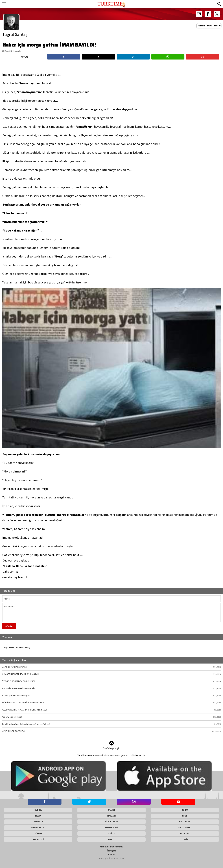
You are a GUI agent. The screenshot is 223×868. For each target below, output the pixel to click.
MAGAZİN (111, 816)
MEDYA (38, 816)
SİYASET (111, 810)
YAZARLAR (38, 822)
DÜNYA (185, 810)
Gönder (9, 626)
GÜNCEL (38, 810)
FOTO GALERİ (111, 828)
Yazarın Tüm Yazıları (208, 26)
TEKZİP (185, 839)
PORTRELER (185, 822)
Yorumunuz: (111, 613)
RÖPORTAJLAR (111, 822)
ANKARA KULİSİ (38, 828)
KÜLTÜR (38, 833)
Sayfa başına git (111, 745)
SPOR (185, 816)
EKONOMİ (185, 833)
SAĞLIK (111, 833)
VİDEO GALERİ (185, 828)
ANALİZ (111, 839)
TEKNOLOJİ (38, 839)
